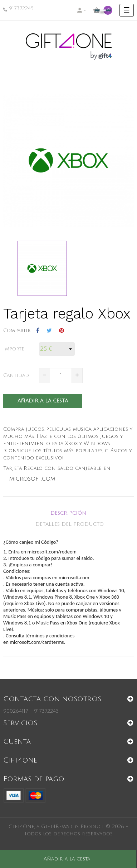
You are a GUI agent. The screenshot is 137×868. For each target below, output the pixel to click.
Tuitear (49, 331)
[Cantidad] (61, 376)
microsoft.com (32, 479)
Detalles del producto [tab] (70, 524)
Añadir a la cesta (43, 401)
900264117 (16, 711)
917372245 (21, 8)
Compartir (38, 331)
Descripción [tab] (68, 513)
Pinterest (62, 331)
